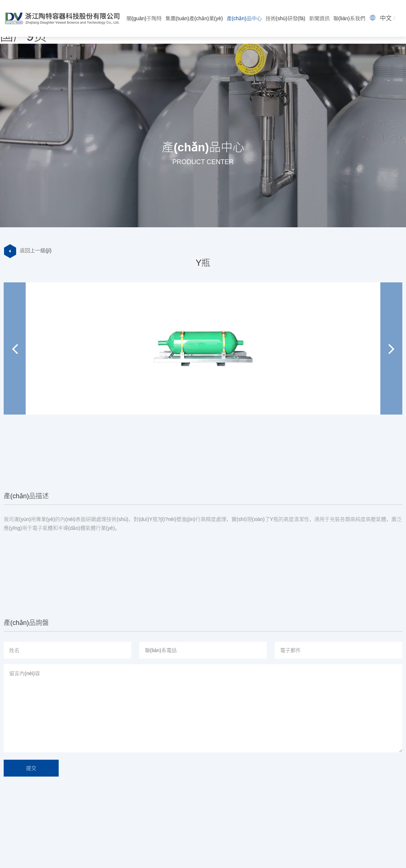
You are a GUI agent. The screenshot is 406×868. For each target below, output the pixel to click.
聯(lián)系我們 (349, 18)
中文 (386, 18)
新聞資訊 (319, 18)
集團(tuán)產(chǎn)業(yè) (194, 18)
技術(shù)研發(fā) (286, 18)
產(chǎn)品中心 (244, 18)
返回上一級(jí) (28, 250)
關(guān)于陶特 (144, 18)
